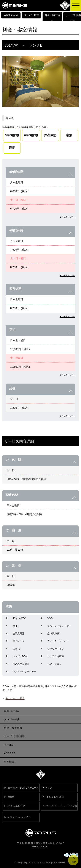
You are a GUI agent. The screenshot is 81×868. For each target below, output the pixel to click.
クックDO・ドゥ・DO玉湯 (61, 806)
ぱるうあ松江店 (17, 806)
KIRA (49, 788)
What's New (11, 15)
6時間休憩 (31, 135)
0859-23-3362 (40, 847)
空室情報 (9, 762)
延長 (12, 148)
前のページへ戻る (15, 698)
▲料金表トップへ (67, 217)
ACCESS (10, 753)
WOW (11, 797)
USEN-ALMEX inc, (37, 863)
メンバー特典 (32, 15)
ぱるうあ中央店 (55, 797)
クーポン (9, 745)
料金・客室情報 (52, 18)
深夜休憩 (50, 135)
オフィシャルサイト (19, 817)
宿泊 (69, 135)
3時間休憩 (12, 135)
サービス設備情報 (73, 18)
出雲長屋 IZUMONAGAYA (23, 788)
